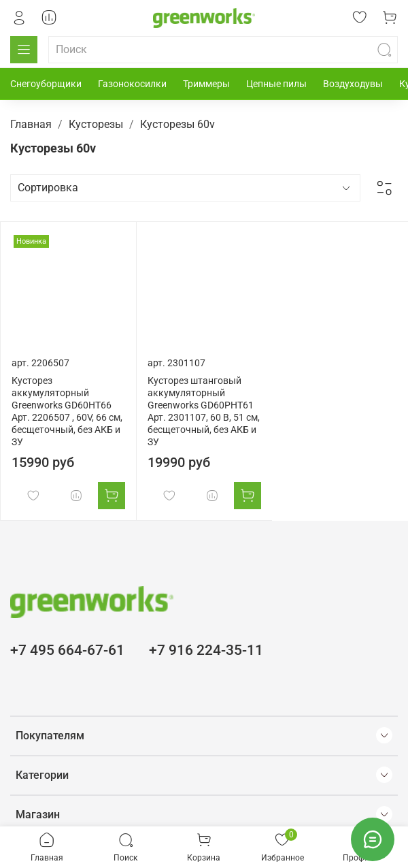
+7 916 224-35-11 (206, 650)
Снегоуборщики (46, 84)
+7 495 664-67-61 (67, 650)
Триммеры (206, 84)
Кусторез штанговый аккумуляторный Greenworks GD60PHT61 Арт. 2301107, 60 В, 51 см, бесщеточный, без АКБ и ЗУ (204, 412)
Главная (31, 124)
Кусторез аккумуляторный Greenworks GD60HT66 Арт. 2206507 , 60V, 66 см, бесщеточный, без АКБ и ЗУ (67, 412)
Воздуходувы (353, 84)
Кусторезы (96, 124)
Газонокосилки (132, 84)
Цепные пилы (276, 84)
